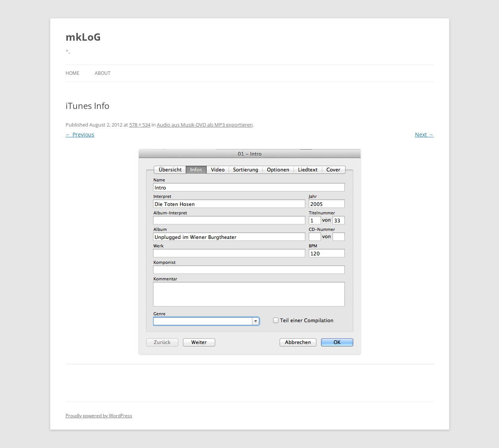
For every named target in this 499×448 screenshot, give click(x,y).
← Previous (80, 134)
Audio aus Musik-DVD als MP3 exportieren (205, 125)
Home (72, 73)
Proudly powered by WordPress (99, 416)
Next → (424, 134)
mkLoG (83, 37)
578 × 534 (140, 125)
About (103, 73)
